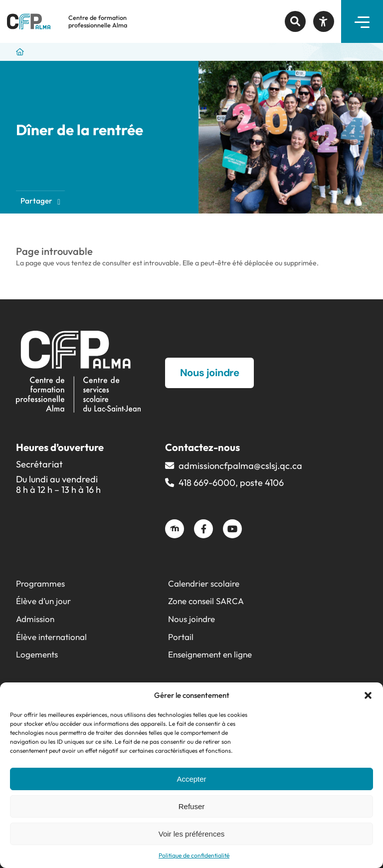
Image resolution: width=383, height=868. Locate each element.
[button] (368, 695)
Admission (35, 619)
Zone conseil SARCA (206, 601)
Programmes (40, 583)
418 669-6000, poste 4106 (231, 483)
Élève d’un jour (43, 601)
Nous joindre (191, 619)
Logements (37, 654)
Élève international (51, 637)
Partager (40, 201)
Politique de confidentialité (194, 855)
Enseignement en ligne (210, 654)
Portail (181, 637)
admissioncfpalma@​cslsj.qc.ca (240, 466)
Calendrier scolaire (204, 583)
